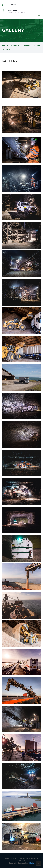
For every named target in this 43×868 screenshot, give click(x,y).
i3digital (31, 863)
